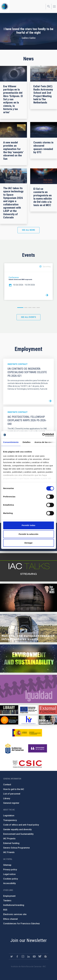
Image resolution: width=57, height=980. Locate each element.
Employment (9, 896)
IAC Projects (9, 839)
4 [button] (34, 308)
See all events (29, 317)
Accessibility (9, 883)
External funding (11, 843)
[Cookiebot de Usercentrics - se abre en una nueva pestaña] (42, 435)
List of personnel (12, 794)
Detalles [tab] (27, 442)
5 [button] (38, 308)
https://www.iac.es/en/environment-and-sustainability (28, 659)
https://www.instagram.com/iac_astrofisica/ (23, 956)
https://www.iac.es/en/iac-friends (9, 720)
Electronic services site (15, 914)
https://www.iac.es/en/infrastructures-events (28, 628)
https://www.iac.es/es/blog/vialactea (46, 956)
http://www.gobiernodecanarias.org (14, 748)
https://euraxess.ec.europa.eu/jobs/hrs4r (28, 720)
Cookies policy (11, 879)
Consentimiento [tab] (11, 442)
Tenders (7, 901)
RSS (5, 910)
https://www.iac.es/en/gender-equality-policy (28, 689)
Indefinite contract (18, 364)
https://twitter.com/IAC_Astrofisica (12, 956)
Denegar (28, 543)
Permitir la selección (29, 534)
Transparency (10, 820)
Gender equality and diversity (17, 829)
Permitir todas (28, 525)
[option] (28, 282)
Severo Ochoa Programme (16, 848)
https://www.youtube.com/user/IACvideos (34, 956)
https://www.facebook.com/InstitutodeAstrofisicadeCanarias (17, 956)
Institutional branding (14, 905)
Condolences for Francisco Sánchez (21, 924)
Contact (7, 785)
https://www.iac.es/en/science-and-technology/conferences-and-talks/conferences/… (28, 598)
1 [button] (20, 308)
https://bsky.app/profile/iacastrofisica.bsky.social (40, 956)
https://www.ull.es (38, 748)
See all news (29, 230)
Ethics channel (10, 919)
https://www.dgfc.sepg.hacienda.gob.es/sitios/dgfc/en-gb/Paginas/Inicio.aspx (28, 710)
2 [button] (26, 308)
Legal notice (9, 874)
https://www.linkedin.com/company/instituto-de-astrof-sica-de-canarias (29, 956)
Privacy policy (10, 870)
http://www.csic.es (27, 764)
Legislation (9, 816)
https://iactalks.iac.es (28, 567)
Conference (14, 277)
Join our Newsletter (29, 940)
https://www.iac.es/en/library (9, 710)
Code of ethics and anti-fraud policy (21, 825)
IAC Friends (9, 852)
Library (7, 798)
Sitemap (7, 865)
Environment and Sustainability (18, 834)
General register (11, 803)
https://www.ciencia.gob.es (27, 733)
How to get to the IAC (14, 789)
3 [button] (30, 308)
